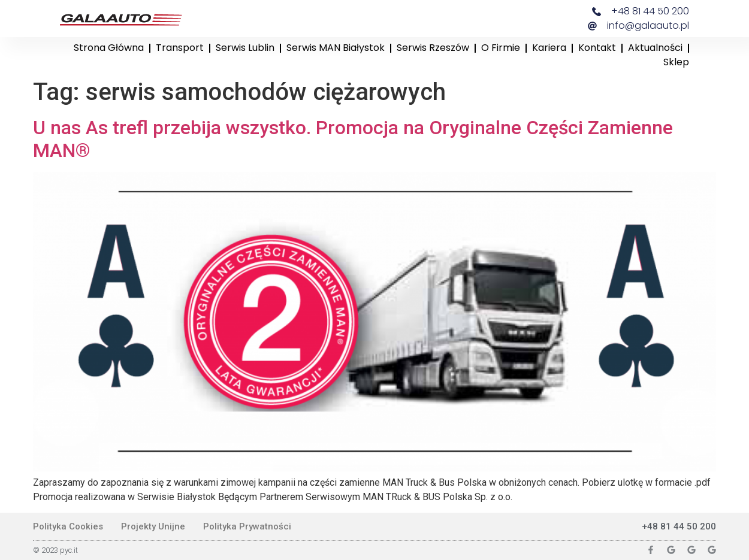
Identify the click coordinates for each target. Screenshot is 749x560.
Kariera (549, 48)
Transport (180, 48)
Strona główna (109, 48)
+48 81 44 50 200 (679, 526)
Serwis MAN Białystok (336, 48)
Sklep (676, 62)
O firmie (501, 48)
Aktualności (655, 48)
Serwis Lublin (245, 48)
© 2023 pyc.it (55, 550)
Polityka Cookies (68, 526)
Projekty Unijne (153, 526)
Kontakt (597, 48)
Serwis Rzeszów (433, 48)
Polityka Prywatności (247, 526)
